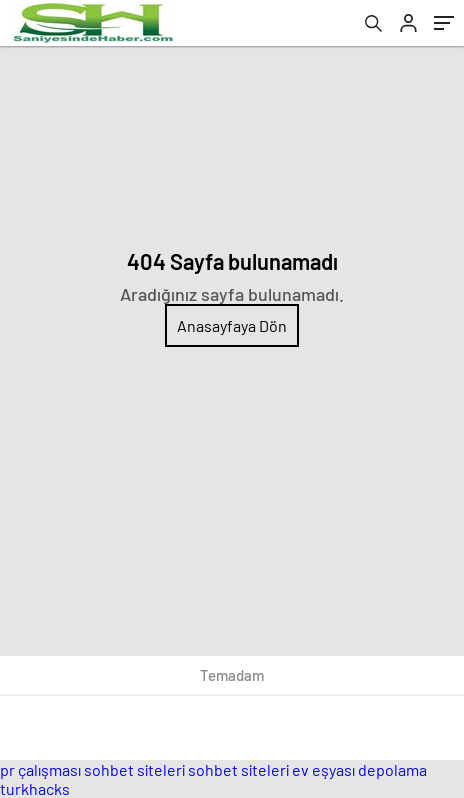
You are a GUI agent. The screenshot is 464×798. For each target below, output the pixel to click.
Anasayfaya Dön (232, 325)
